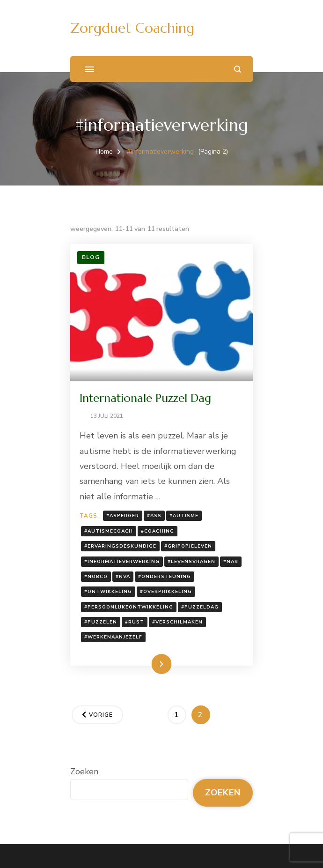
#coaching (158, 531)
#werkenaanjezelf (113, 637)
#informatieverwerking (122, 562)
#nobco (96, 577)
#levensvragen (191, 562)
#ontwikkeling (108, 592)
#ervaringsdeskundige (120, 546)
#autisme (184, 516)
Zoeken (84, 772)
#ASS (154, 516)
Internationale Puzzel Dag (145, 398)
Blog (91, 257)
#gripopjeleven (188, 546)
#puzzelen (101, 622)
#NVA (123, 577)
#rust (135, 622)
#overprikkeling (166, 592)
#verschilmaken (177, 622)
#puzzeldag (200, 607)
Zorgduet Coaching (132, 28)
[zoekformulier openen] (238, 69)
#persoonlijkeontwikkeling (129, 607)
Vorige (101, 715)
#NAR (231, 562)
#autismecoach (109, 531)
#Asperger (123, 516)
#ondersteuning (165, 577)
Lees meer (147, 664)
